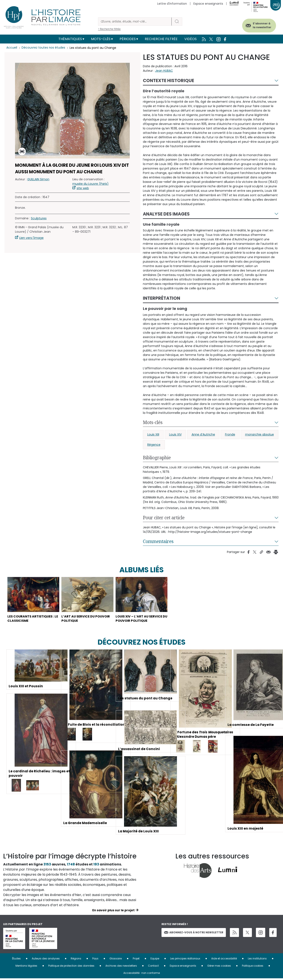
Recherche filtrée (161, 39)
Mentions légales (26, 967)
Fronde (230, 434)
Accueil (12, 48)
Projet (136, 960)
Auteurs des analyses (46, 960)
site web (83, 188)
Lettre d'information (172, 4)
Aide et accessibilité (224, 960)
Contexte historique (168, 80)
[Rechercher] (135, 22)
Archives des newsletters (121, 967)
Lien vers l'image (31, 238)
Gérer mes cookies (219, 967)
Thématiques (70, 39)
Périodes (128, 39)
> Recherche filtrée (109, 29)
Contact (153, 967)
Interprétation (162, 298)
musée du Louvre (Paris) (90, 184)
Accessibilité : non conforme (142, 974)
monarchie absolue (260, 434)
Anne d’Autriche (203, 434)
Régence (154, 445)
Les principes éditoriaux (185, 960)
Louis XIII (153, 434)
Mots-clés (101, 39)
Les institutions (257, 960)
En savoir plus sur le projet (113, 912)
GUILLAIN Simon (38, 179)
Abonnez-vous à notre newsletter (194, 934)
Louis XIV (175, 434)
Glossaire (116, 960)
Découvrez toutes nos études (43, 48)
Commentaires (158, 541)
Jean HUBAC (164, 71)
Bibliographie (157, 458)
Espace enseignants (208, 4)
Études (16, 960)
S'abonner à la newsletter (260, 25)
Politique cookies (253, 967)
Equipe (155, 960)
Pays (95, 960)
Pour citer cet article (164, 518)
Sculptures (39, 218)
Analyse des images (166, 214)
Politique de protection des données (71, 967)
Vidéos (191, 39)
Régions (76, 960)
